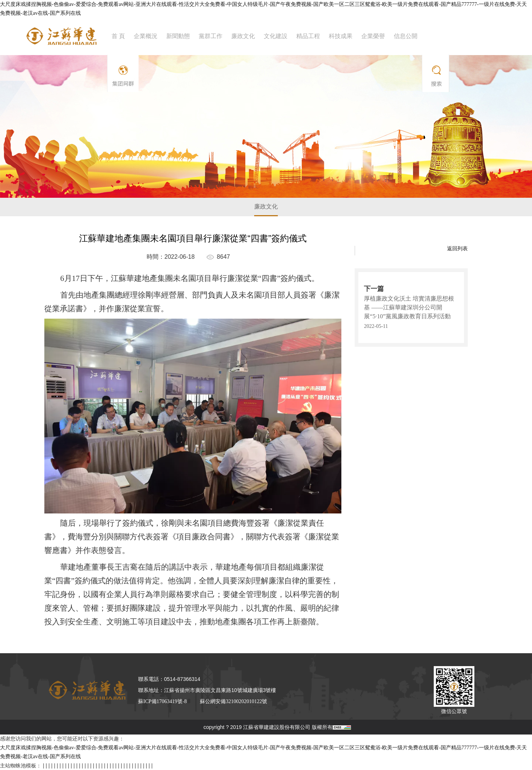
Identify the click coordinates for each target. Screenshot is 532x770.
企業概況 (146, 36)
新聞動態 (178, 36)
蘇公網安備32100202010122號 (233, 701)
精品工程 (308, 36)
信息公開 (406, 36)
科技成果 (341, 36)
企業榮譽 (373, 36)
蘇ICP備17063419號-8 (162, 701)
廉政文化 (243, 36)
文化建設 (276, 36)
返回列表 (457, 249)
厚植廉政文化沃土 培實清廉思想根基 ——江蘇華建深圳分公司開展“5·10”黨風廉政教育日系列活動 (409, 307)
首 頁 (118, 36)
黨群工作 (211, 36)
